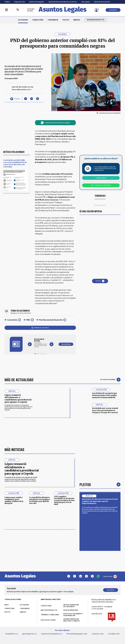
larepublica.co (12, 634)
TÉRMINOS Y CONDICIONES (50, 615)
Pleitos (85, 485)
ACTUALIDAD (23, 20)
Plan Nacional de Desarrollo (51, 320)
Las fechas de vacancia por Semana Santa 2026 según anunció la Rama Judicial (105, 395)
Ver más (100, 281)
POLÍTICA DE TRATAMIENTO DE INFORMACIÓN (73, 615)
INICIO (7, 605)
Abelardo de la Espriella (102, 2)
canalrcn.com (98, 634)
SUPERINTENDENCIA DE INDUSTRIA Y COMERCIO (72, 620)
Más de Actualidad (19, 380)
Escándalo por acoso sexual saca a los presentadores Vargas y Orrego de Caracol (105, 410)
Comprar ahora (101, 178)
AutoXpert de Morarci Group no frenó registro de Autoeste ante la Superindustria (100, 501)
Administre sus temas (40, 328)
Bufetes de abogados (37, 2)
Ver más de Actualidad (110, 380)
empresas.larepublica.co (52, 634)
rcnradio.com (114, 634)
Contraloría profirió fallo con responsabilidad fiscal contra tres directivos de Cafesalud (15, 163)
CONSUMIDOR (53, 20)
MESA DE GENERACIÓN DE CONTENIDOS (71, 606)
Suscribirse (113, 10)
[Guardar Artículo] (15, 99)
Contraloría (12, 320)
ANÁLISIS (77, 20)
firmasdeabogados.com (77, 634)
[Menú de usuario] (96, 10)
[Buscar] (18, 10)
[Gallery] (41, 343)
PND (28, 320)
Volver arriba (110, 577)
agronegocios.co (29, 634)
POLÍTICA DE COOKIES (48, 620)
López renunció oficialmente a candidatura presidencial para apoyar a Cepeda (18, 399)
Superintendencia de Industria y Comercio (63, 2)
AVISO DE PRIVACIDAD (71, 610)
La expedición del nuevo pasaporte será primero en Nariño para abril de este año (40, 500)
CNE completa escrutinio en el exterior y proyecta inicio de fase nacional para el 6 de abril (64, 501)
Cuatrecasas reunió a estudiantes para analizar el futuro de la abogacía (14, 500)
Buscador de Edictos (96, 20)
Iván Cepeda (86, 2)
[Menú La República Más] (6, 10)
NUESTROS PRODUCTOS (49, 610)
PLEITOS (66, 20)
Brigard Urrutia (20, 2)
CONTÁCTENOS (46, 606)
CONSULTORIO (38, 20)
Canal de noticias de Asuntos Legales (55, 123)
